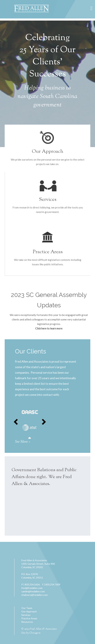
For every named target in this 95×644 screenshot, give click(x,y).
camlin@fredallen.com (33, 591)
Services (48, 200)
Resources (27, 622)
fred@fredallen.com (32, 588)
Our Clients (31, 351)
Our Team (27, 608)
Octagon (35, 633)
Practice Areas (48, 252)
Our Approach (48, 152)
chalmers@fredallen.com (34, 595)
